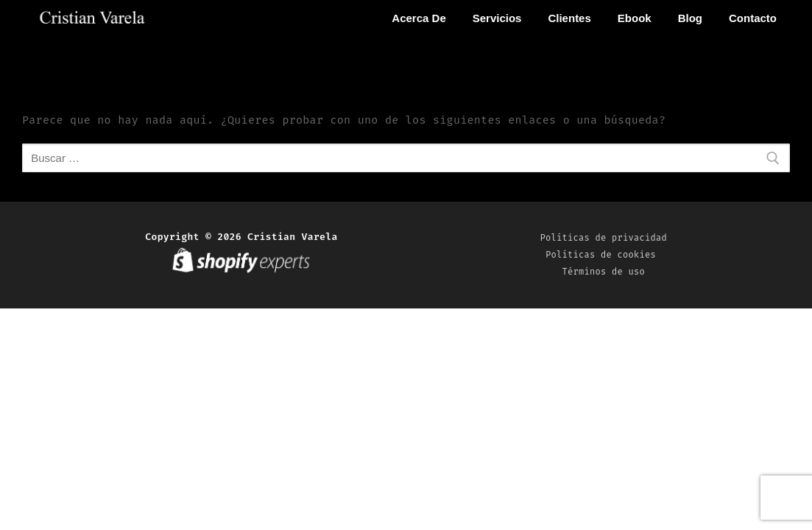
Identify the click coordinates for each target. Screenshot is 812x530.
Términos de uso (603, 272)
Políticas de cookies (604, 255)
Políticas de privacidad (603, 238)
